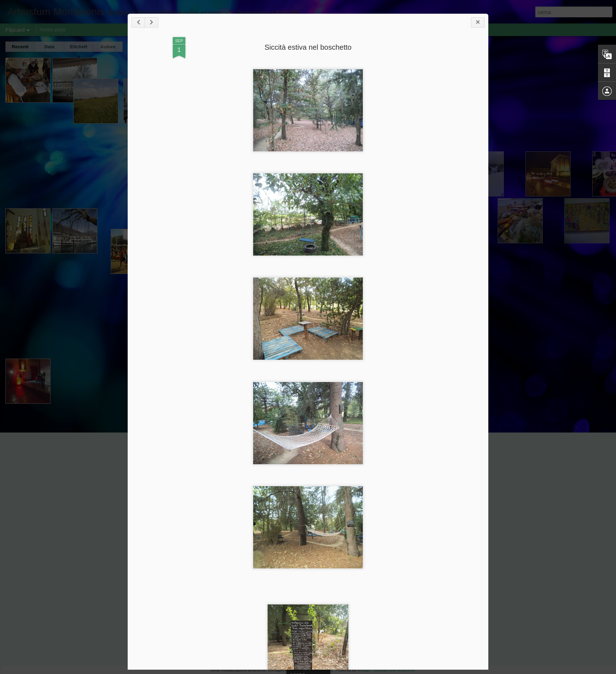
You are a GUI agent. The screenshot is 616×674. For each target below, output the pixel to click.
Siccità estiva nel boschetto (308, 47)
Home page (53, 30)
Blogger (364, 670)
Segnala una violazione (394, 670)
